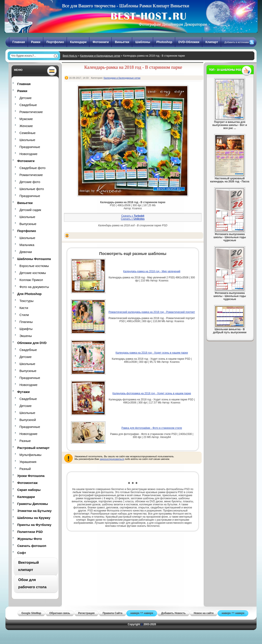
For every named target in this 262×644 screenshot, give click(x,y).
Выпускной (28, 420)
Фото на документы (34, 287)
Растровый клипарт (33, 448)
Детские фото (30, 182)
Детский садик (30, 210)
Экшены (26, 336)
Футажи (23, 392)
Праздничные (30, 147)
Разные (25, 441)
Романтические (31, 112)
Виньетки (122, 42)
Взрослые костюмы (34, 266)
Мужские (26, 119)
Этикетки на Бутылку (34, 511)
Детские (26, 98)
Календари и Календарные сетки (100, 56)
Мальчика (27, 245)
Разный (25, 469)
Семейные (28, 133)
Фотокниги (101, 42)
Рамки (36, 42)
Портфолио (55, 42)
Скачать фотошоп (32, 546)
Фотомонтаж (27, 483)
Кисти (24, 308)
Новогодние (28, 154)
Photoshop (164, 42)
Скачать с (133, 216)
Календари (78, 42)
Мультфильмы (30, 455)
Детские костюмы (33, 273)
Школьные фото (32, 189)
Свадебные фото (32, 168)
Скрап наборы (29, 490)
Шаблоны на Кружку (34, 518)
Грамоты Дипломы (33, 504)
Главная (19, 42)
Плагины (26, 322)
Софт (22, 553)
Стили (24, 315)
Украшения (28, 462)
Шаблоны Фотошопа (34, 259)
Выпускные (28, 224)
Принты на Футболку (34, 525)
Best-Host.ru (70, 56)
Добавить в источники (237, 42)
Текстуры (26, 301)
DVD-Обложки (189, 42)
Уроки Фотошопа (31, 476)
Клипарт (212, 42)
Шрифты (26, 329)
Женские (26, 126)
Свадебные (28, 105)
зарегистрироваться (112, 459)
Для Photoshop (29, 294)
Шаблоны (143, 42)
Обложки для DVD (32, 343)
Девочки (26, 252)
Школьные (27, 140)
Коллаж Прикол (31, 280)
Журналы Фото (30, 539)
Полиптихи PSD (30, 532)
